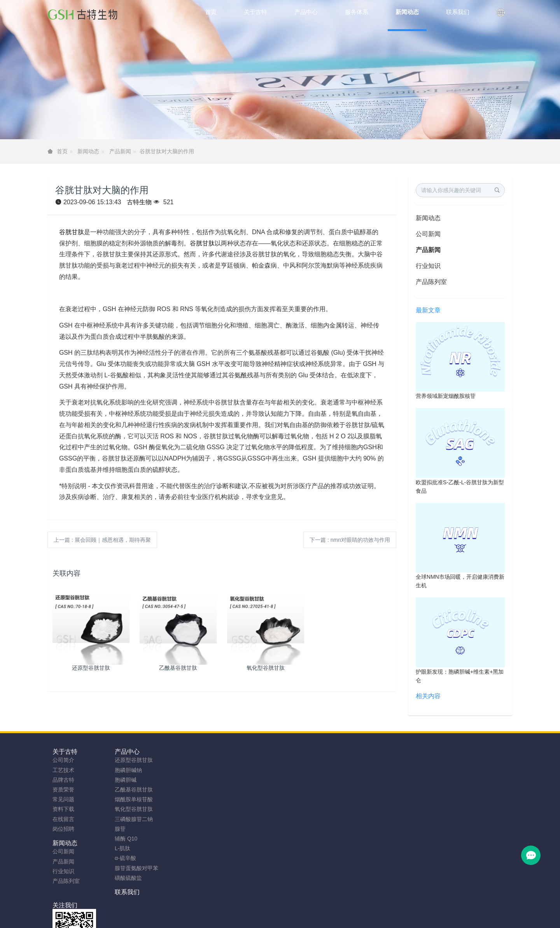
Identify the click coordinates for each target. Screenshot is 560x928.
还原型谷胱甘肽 (130, 760)
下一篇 (350, 540)
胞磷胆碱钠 (124, 770)
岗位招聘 (63, 829)
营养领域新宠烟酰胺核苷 (446, 396)
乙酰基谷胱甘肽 (130, 790)
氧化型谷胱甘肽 (130, 809)
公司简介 (63, 760)
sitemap (229, 909)
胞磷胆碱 (122, 780)
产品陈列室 (431, 282)
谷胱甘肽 (72, 232)
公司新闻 (428, 234)
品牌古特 (63, 780)
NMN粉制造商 (160, 919)
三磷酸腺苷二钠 (130, 819)
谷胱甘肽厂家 (121, 919)
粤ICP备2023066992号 (312, 909)
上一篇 (102, 540)
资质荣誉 (63, 790)
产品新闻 (120, 151)
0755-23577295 (434, 768)
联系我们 (240, 752)
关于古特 (65, 752)
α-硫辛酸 (122, 858)
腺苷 (116, 829)
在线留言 (63, 819)
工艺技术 (63, 770)
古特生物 (139, 202)
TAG (275, 909)
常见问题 (63, 799)
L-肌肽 (119, 848)
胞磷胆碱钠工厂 (202, 919)
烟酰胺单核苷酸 (130, 799)
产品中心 (123, 752)
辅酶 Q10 (122, 839)
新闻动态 (88, 151)
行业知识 (428, 266)
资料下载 (63, 809)
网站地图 (254, 909)
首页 (211, 12)
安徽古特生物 (217, 900)
